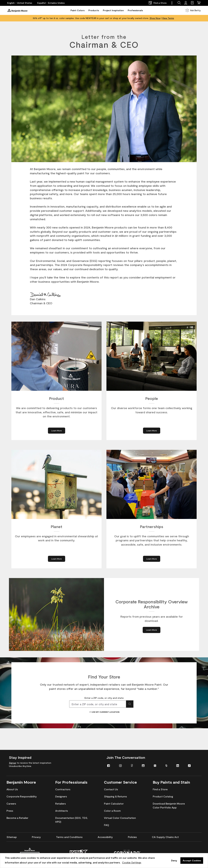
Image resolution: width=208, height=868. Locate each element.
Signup (13, 763)
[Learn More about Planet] (57, 559)
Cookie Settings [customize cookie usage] (132, 862)
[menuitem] (111, 765)
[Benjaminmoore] (18, 10)
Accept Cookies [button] (192, 860)
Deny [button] (174, 860)
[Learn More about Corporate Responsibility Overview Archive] (152, 630)
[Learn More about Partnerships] (152, 559)
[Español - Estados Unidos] (51, 3)
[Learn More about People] (152, 431)
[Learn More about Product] (57, 431)
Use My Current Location (104, 712)
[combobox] (98, 704)
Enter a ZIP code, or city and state (104, 698)
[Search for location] (130, 704)
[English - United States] (20, 3)
